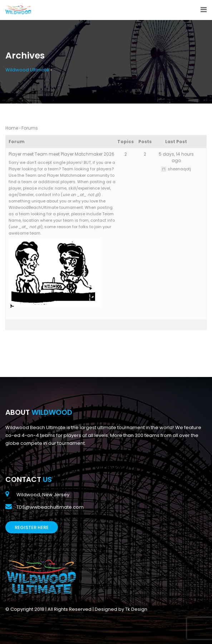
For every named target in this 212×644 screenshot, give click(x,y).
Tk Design (136, 609)
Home (12, 128)
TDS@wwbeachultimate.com (50, 507)
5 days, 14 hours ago (176, 157)
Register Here (32, 527)
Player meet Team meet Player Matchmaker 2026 (61, 154)
